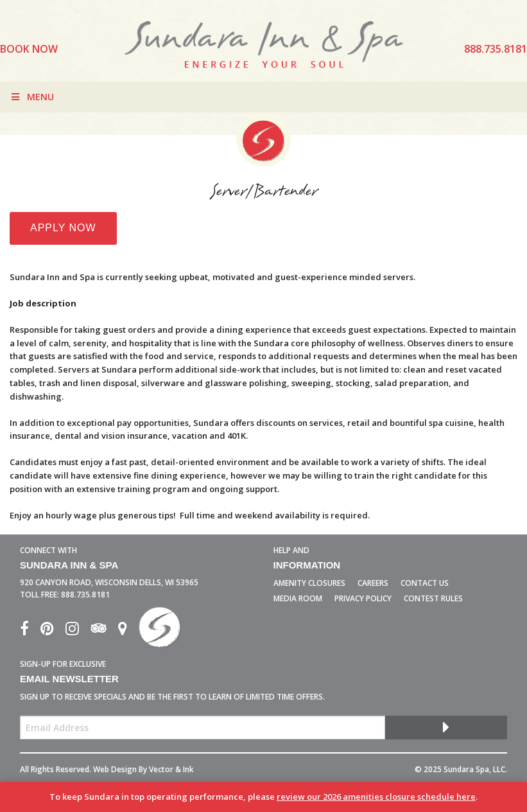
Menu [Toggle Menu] (32, 97)
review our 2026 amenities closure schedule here (376, 797)
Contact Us (425, 583)
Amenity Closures (309, 583)
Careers (373, 583)
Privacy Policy (363, 598)
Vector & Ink (171, 769)
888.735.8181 (85, 595)
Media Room (298, 598)
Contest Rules (433, 598)
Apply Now (63, 228)
